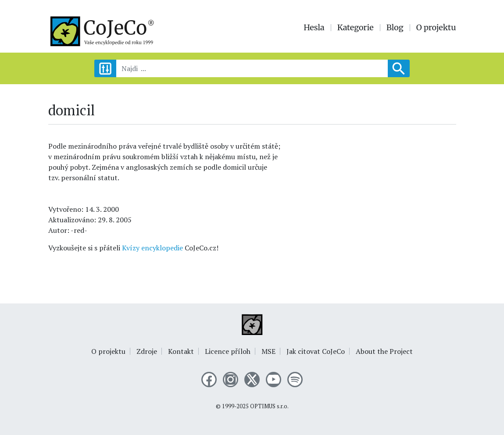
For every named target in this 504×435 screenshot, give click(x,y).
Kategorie (356, 28)
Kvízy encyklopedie (152, 248)
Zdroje (147, 351)
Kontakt (181, 351)
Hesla (314, 28)
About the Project (384, 351)
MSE (268, 351)
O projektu (436, 28)
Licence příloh (228, 351)
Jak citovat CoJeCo (316, 351)
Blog (395, 28)
